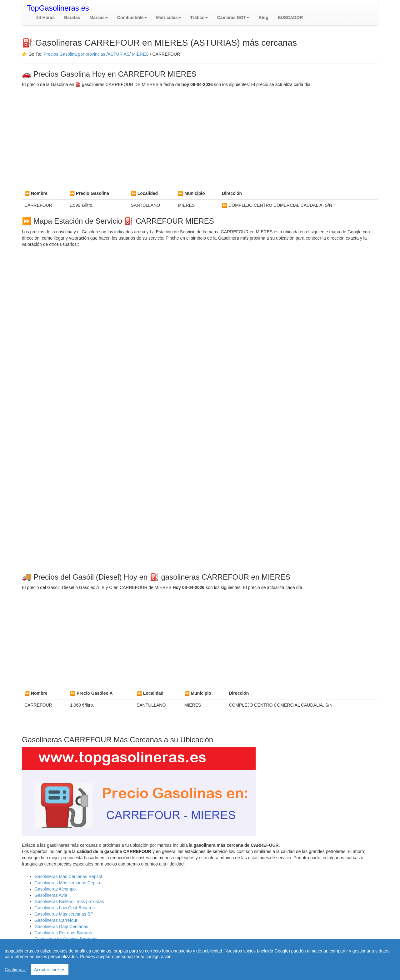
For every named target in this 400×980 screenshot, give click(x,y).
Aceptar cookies (50, 970)
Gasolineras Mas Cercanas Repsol (68, 876)
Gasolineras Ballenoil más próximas (69, 901)
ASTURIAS (118, 54)
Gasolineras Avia (51, 895)
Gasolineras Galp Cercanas (61, 927)
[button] (99, 18)
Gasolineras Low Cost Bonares (65, 908)
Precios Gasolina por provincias (75, 54)
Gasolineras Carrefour (56, 920)
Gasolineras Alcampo (55, 889)
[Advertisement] (200, 138)
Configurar (15, 970)
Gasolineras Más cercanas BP (64, 914)
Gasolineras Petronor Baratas (63, 933)
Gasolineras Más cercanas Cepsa (67, 883)
